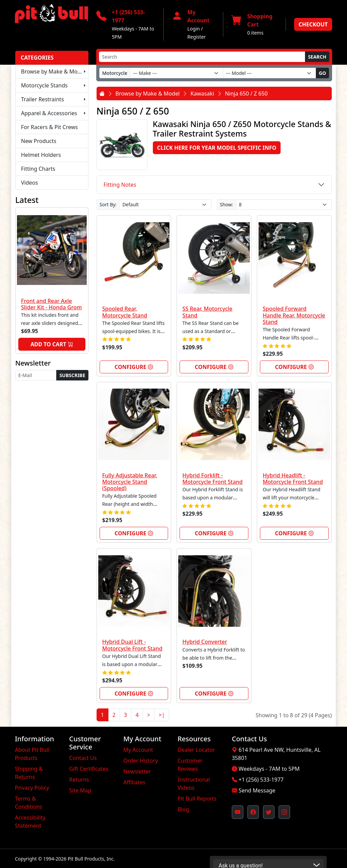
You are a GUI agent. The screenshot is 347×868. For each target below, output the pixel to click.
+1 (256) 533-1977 (261, 780)
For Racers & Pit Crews (49, 127)
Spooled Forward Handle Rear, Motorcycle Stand (294, 315)
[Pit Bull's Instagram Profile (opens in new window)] (284, 812)
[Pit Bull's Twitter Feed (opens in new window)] (269, 812)
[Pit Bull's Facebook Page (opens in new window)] (253, 812)
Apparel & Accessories (49, 113)
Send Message (257, 790)
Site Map (80, 790)
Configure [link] (134, 367)
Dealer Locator (196, 750)
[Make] (176, 73)
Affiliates (134, 782)
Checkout (313, 24)
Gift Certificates (89, 769)
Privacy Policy (32, 788)
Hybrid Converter (205, 642)
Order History (141, 761)
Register (197, 37)
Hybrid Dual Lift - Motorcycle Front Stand (132, 645)
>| (162, 715)
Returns (79, 780)
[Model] (270, 73)
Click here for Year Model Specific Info (217, 148)
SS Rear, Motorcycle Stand (207, 312)
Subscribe (72, 375)
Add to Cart (52, 344)
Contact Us (83, 758)
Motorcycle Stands (44, 85)
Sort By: (108, 204)
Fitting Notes (120, 185)
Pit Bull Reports (197, 799)
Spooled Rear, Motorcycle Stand (125, 312)
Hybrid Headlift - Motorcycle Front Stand (293, 479)
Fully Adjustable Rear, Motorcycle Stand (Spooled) (130, 482)
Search (317, 57)
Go (322, 73)
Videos (29, 183)
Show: (227, 204)
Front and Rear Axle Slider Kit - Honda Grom (52, 304)
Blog (183, 809)
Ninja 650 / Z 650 (246, 94)
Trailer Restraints (43, 99)
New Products (39, 141)
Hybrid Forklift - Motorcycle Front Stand (212, 479)
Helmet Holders (41, 155)
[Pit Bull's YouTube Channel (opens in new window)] (238, 812)
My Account (138, 750)
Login (194, 29)
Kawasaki (202, 94)
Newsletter (137, 771)
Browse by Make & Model (53, 71)
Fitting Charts (38, 169)
